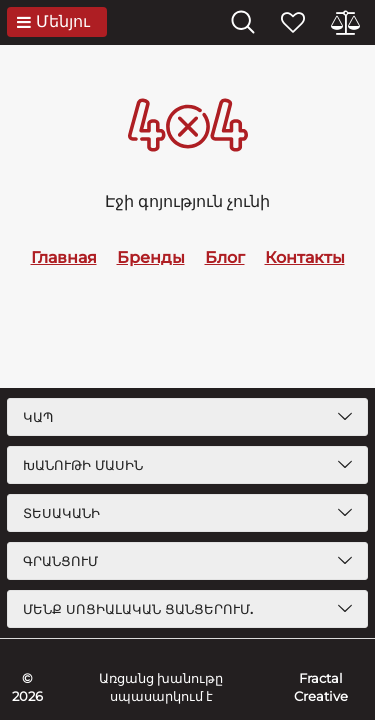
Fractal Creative (321, 687)
